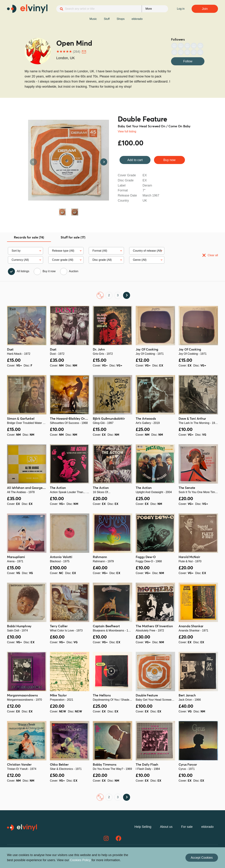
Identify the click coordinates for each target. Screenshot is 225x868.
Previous (33, 162)
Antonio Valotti (61, 557)
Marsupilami (16, 557)
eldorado (137, 19)
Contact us (189, 856)
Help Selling (143, 827)
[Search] (62, 9)
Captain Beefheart (106, 626)
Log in (181, 9)
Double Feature (142, 120)
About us (166, 827)
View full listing (127, 131)
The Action (58, 488)
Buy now (169, 160)
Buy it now (49, 271)
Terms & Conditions (144, 856)
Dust (10, 350)
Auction (74, 271)
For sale (187, 827)
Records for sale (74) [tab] (29, 238)
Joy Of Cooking (147, 350)
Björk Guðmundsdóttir (109, 419)
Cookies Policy (169, 856)
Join (205, 9)
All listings (23, 271)
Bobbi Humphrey (19, 626)
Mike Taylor (58, 696)
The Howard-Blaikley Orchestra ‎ (73, 419)
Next (104, 162)
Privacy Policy (120, 856)
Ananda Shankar (191, 626)
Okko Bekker (59, 765)
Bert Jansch (187, 696)
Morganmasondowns (22, 696)
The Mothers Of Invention (154, 626)
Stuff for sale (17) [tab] (73, 238)
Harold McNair (189, 557)
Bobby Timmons (105, 765)
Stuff (107, 19)
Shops (120, 19)
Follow (188, 61)
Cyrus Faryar (188, 765)
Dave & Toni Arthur (192, 419)
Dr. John (99, 350)
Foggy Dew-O (146, 557)
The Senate (187, 488)
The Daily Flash (147, 765)
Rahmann (100, 557)
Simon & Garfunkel (21, 419)
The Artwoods (146, 419)
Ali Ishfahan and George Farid (29, 488)
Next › (127, 295)
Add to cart (135, 160)
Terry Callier (59, 626)
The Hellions (102, 696)
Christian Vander (19, 765)
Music (93, 19)
